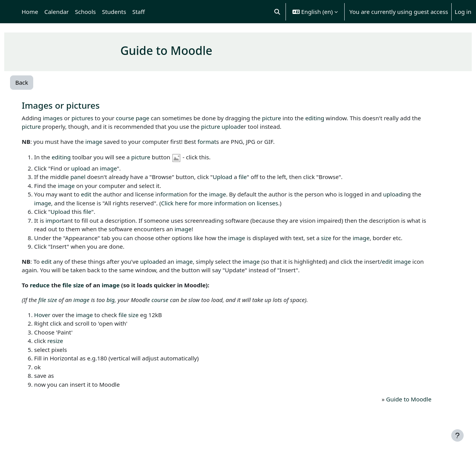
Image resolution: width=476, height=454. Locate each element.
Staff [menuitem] (138, 12)
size (343, 238)
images (69, 118)
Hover (59, 323)
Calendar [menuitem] (57, 12)
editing (331, 118)
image (110, 142)
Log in (463, 12)
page (159, 118)
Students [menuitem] (114, 12)
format (223, 142)
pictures (99, 118)
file (259, 177)
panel (94, 177)
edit (103, 194)
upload (270, 126)
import (71, 220)
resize (72, 350)
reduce (56, 294)
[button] (277, 12)
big (127, 309)
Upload (239, 177)
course (141, 118)
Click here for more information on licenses (276, 203)
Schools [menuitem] (85, 12)
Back (39, 82)
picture (288, 118)
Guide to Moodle (394, 408)
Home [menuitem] (30, 12)
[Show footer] (457, 435)
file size (90, 294)
